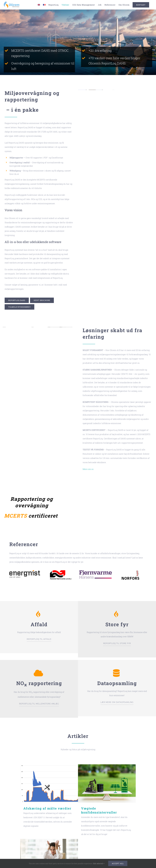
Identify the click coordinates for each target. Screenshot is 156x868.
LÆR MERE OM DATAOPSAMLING (117, 702)
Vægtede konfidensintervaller (99, 810)
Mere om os (88, 469)
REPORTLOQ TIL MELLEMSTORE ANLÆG (39, 704)
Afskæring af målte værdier (47, 808)
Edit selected (99, 863)
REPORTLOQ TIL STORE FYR (117, 643)
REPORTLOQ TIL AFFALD (39, 639)
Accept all (118, 863)
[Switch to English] (39, 5)
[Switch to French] (44, 5)
